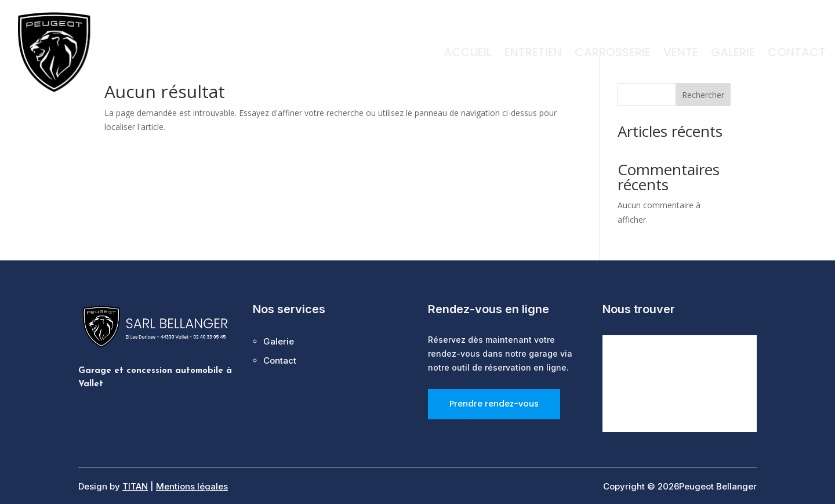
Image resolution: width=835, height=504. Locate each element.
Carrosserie (613, 54)
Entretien (533, 54)
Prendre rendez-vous (494, 404)
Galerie (733, 54)
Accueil (468, 54)
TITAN (135, 486)
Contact (797, 54)
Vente (681, 54)
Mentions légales (192, 486)
